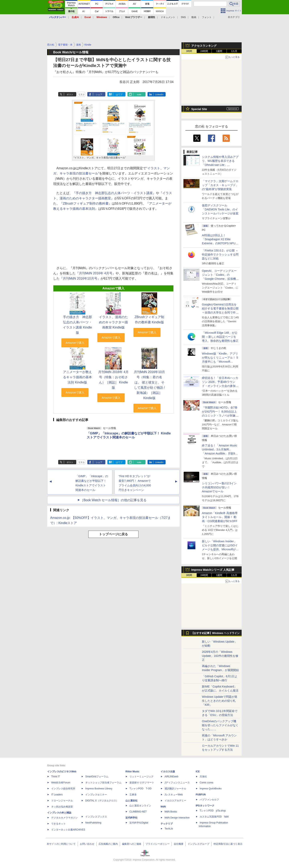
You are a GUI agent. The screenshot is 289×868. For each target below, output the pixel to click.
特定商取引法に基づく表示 (228, 844)
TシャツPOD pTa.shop (213, 811)
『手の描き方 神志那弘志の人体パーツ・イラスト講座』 (114, 193)
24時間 (204, 51)
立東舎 (133, 795)
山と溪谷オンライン (140, 806)
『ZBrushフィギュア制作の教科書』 (86, 203)
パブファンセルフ (209, 800)
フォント (207, 17)
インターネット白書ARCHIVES (68, 830)
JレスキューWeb (174, 795)
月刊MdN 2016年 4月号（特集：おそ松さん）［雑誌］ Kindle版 (113, 380)
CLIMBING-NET (138, 812)
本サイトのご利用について (61, 844)
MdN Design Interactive (177, 818)
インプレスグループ (198, 844)
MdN (163, 807)
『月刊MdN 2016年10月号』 (80, 278)
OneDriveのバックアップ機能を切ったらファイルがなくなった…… (220, 725)
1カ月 (234, 51)
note (139, 94)
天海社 (203, 777)
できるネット (58, 824)
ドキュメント (168, 17)
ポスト (70, 94)
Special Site (199, 109)
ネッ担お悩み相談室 (62, 807)
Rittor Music (132, 772)
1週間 (219, 51)
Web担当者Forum (61, 783)
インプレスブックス (96, 817)
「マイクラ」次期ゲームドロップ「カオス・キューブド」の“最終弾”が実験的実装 (220, 185)
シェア (99, 94)
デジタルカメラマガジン (64, 818)
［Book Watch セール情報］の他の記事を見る (113, 500)
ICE (198, 772)
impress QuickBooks (211, 789)
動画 (194, 17)
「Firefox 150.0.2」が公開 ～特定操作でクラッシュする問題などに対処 (220, 255)
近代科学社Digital (139, 823)
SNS (183, 17)
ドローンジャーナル (62, 801)
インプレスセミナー (96, 795)
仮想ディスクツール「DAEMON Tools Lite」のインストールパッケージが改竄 (220, 209)
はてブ (119, 94)
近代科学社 (131, 818)
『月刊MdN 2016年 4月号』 (96, 273)
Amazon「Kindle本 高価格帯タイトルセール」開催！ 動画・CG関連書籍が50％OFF (220, 517)
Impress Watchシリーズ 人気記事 (213, 570)
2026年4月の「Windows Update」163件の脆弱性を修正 (220, 656)
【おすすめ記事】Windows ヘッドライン (215, 633)
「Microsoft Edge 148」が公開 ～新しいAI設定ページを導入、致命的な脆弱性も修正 (220, 337)
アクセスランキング (204, 46)
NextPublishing (93, 823)
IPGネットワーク (205, 806)
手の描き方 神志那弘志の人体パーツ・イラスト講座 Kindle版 (77, 325)
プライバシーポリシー (158, 844)
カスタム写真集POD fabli (214, 817)
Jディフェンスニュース (177, 783)
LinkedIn (159, 94)
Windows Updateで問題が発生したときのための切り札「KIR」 (220, 701)
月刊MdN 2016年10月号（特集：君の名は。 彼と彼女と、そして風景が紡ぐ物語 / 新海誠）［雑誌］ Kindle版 (150, 385)
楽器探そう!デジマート (142, 783)
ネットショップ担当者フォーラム (103, 783)
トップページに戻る (113, 534)
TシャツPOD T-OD (140, 789)
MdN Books (171, 812)
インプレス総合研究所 (63, 789)
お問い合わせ (87, 844)
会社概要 (179, 844)
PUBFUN (201, 795)
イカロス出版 (168, 772)
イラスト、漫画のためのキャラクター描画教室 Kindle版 (113, 322)
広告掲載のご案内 (108, 844)
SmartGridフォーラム (97, 777)
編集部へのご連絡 (132, 844)
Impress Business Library (99, 789)
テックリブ (167, 824)
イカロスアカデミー (175, 801)
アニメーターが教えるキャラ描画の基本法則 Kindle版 (77, 377)
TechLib (169, 829)
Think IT (55, 777)
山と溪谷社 (131, 801)
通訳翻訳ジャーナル (175, 789)
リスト (82, 94)
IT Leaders (57, 795)
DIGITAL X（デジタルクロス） (102, 801)
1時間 (189, 51)
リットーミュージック (141, 777)
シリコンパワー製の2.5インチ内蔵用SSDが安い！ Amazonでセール (219, 487)
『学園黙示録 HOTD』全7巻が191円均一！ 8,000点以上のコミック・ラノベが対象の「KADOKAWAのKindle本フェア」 (220, 416)
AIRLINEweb (171, 777)
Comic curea (206, 783)
